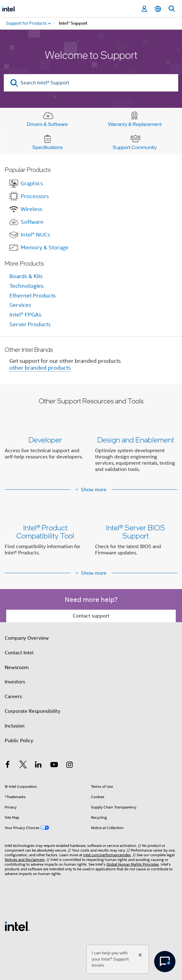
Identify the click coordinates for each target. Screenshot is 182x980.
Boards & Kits (26, 276)
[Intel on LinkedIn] (38, 766)
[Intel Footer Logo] (17, 926)
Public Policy (19, 741)
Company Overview (27, 638)
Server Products (30, 324)
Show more (94, 490)
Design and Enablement (136, 440)
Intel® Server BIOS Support (136, 531)
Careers (13, 697)
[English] (158, 9)
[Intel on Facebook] (8, 766)
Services (20, 305)
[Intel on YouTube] (54, 766)
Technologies (26, 286)
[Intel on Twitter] (23, 766)
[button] (91, 456)
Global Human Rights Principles (133, 864)
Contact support (91, 616)
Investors (15, 682)
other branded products (40, 368)
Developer (45, 440)
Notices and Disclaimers (25, 860)
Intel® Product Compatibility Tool (45, 531)
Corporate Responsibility (33, 711)
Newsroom (17, 667)
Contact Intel (19, 653)
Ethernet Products (33, 296)
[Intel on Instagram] (69, 766)
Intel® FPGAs (25, 315)
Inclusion (15, 726)
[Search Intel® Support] (91, 83)
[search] (14, 83)
